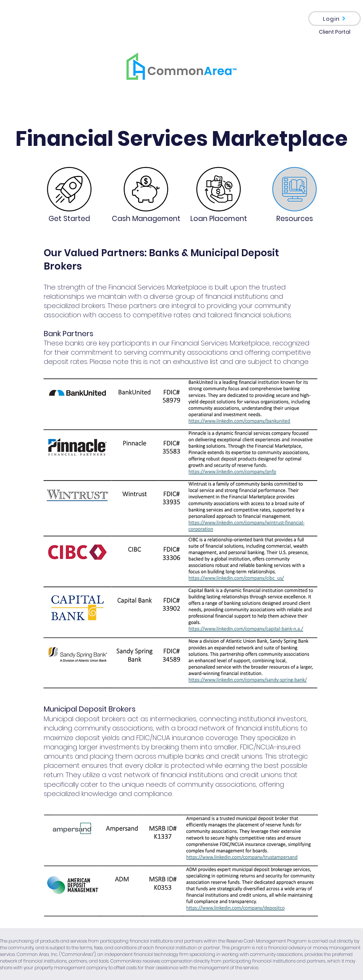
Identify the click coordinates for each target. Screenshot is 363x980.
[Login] (334, 19)
